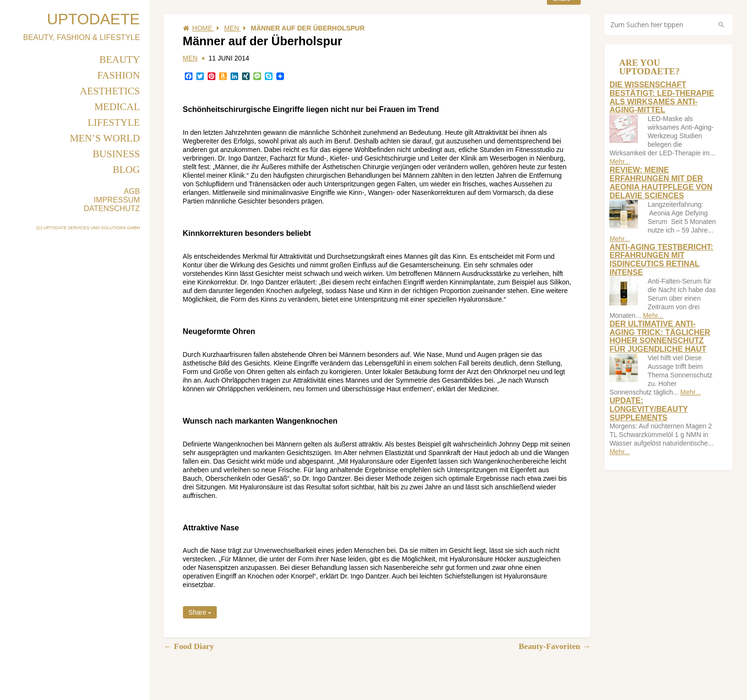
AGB (132, 191)
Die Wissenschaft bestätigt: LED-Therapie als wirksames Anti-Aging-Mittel (661, 97)
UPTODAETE (94, 19)
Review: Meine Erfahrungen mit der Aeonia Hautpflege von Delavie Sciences (661, 182)
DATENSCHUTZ (112, 208)
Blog (126, 170)
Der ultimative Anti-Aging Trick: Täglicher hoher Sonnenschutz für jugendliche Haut (660, 336)
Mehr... (620, 162)
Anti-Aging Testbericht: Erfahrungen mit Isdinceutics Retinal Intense (661, 259)
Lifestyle (114, 122)
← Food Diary (189, 646)
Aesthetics (110, 91)
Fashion (118, 75)
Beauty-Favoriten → (555, 646)
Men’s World (105, 138)
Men (190, 58)
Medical (117, 107)
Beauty (119, 60)
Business (116, 154)
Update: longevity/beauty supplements (649, 409)
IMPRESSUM (117, 200)
